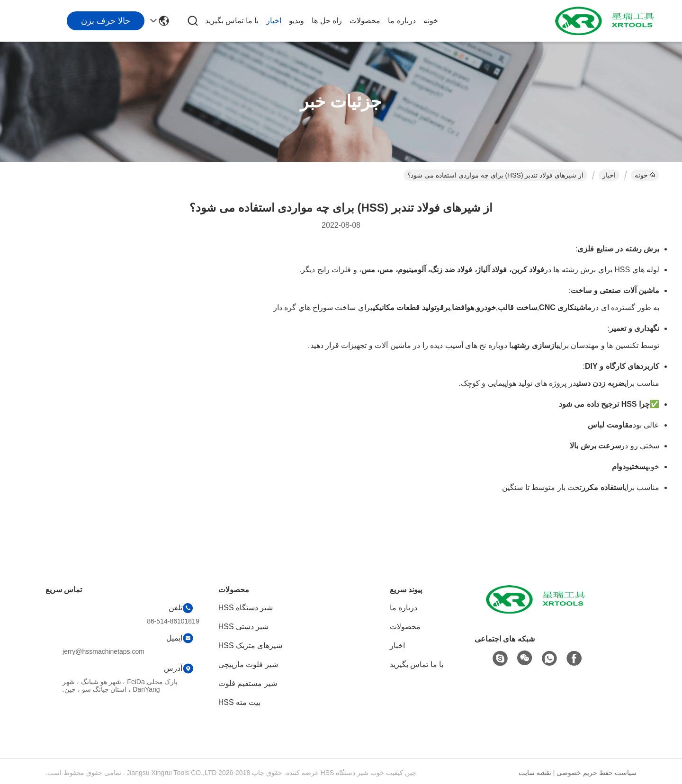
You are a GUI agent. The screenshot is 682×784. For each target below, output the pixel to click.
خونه (431, 21)
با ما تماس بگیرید (232, 21)
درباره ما (402, 21)
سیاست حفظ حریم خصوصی (597, 773)
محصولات (365, 21)
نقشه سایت (535, 773)
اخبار (274, 21)
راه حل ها (327, 21)
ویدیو (296, 21)
